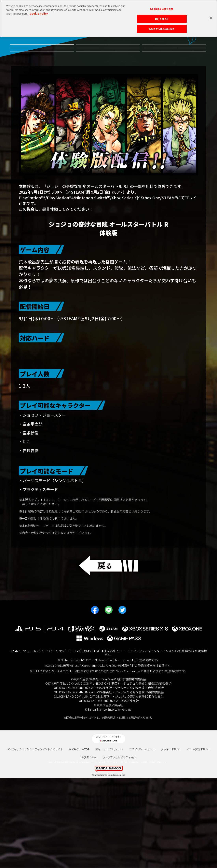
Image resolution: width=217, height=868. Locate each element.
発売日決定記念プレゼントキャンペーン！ (174, 86)
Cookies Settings (162, 9)
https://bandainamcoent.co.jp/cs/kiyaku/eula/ (64, 594)
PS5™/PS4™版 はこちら (108, 408)
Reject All (162, 19)
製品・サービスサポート (109, 839)
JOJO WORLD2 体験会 (42, 86)
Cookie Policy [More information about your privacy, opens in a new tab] (39, 13)
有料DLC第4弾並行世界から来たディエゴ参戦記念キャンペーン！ (108, 52)
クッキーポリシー (171, 839)
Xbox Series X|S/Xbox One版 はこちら (108, 423)
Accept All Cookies (162, 29)
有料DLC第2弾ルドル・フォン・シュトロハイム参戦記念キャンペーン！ (42, 70)
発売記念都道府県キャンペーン (174, 70)
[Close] (211, 18)
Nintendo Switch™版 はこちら (108, 393)
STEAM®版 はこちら (108, 438)
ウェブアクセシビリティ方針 (119, 847)
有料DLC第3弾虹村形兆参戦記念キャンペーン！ (174, 52)
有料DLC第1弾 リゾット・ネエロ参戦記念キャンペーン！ (108, 70)
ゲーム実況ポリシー (199, 839)
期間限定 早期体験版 (108, 86)
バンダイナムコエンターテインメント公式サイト (35, 839)
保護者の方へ (89, 847)
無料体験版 (42, 52)
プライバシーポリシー (142, 839)
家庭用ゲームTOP (79, 839)
